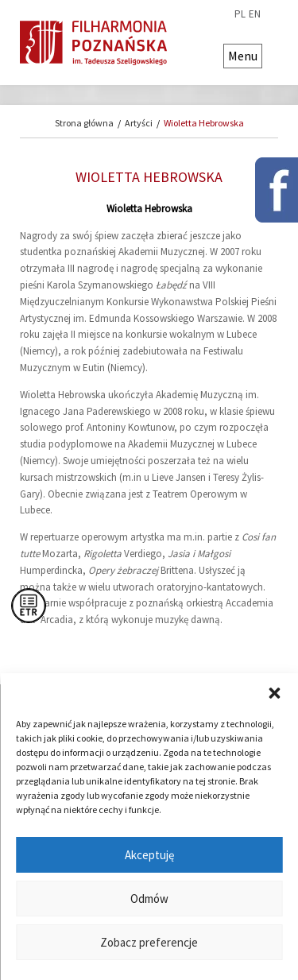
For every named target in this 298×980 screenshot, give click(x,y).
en (255, 14)
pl (240, 14)
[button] (274, 693)
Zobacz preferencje (149, 942)
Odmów (149, 899)
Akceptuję (149, 855)
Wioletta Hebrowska (204, 123)
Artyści (139, 123)
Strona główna (84, 123)
